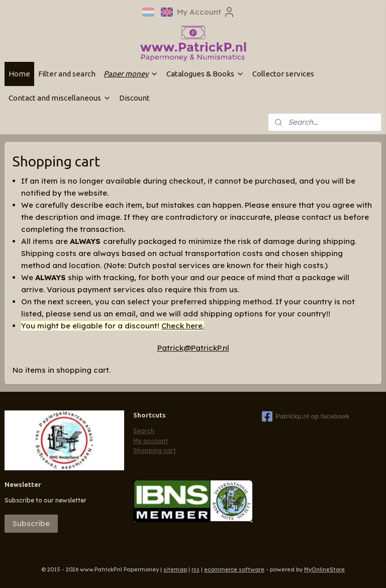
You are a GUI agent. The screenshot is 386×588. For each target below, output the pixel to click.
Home (19, 74)
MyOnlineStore (324, 569)
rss (196, 569)
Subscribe (31, 523)
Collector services (283, 74)
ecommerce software (234, 569)
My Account (206, 12)
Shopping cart (155, 450)
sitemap (175, 569)
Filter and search (67, 74)
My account (151, 441)
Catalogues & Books (205, 74)
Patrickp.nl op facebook (306, 416)
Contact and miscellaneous (60, 98)
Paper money (131, 74)
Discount (134, 98)
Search (144, 431)
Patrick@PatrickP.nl (193, 348)
